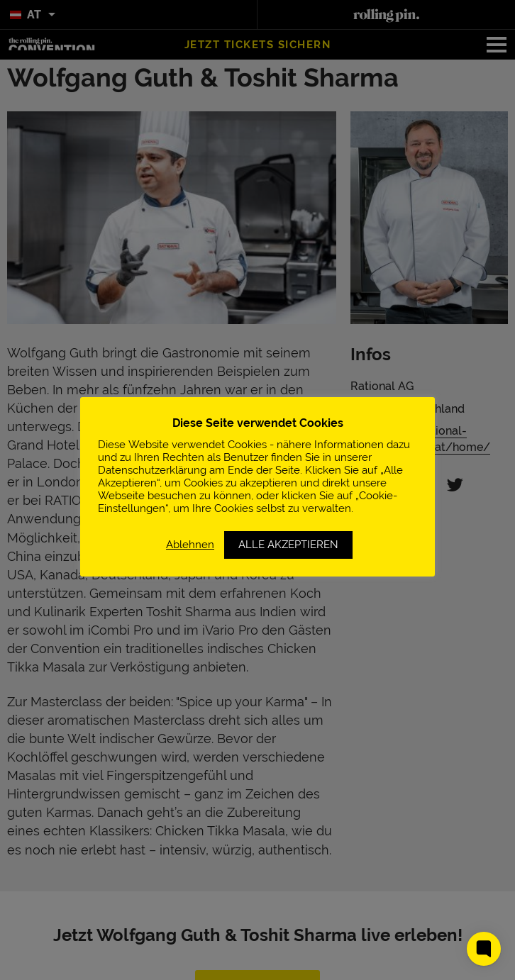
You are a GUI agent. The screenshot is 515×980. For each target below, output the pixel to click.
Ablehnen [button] (190, 544)
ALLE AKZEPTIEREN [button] (288, 545)
